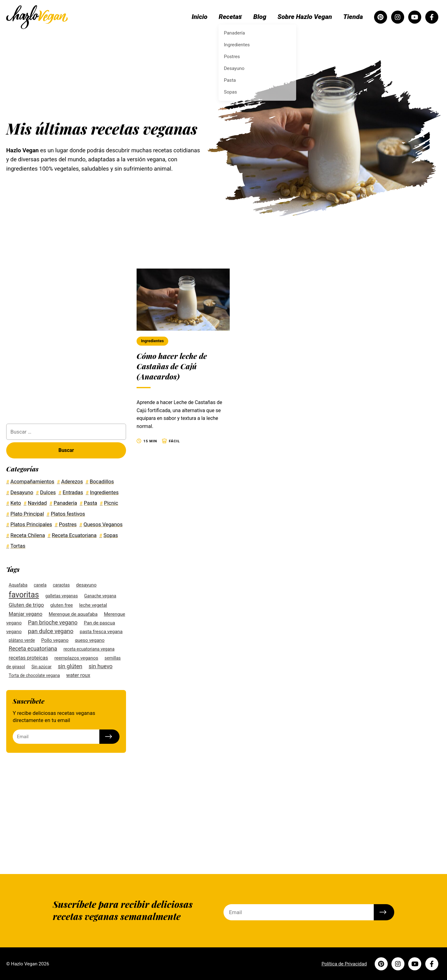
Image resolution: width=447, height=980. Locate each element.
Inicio (215, 17)
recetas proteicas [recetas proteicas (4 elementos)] (28, 658)
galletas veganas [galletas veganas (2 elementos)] (62, 596)
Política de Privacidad (344, 964)
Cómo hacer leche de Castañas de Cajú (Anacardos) (173, 366)
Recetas (242, 17)
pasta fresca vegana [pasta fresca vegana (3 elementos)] (101, 631)
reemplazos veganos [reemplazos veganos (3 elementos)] (76, 658)
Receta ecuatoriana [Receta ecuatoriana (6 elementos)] (33, 649)
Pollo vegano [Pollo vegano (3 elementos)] (55, 640)
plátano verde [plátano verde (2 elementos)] (22, 640)
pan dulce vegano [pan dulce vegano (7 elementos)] (51, 631)
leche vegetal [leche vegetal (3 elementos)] (93, 605)
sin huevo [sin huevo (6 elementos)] (100, 666)
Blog (274, 17)
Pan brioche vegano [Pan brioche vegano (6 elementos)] (53, 622)
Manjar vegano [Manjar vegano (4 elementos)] (25, 614)
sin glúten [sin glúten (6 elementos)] (70, 666)
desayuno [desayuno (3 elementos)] (86, 585)
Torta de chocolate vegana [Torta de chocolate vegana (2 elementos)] (34, 675)
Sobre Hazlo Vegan (314, 17)
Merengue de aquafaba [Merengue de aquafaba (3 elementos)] (73, 614)
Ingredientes (153, 341)
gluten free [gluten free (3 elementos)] (62, 605)
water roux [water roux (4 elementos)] (78, 675)
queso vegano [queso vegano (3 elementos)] (90, 640)
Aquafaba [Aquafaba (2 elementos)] (18, 585)
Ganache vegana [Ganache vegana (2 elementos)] (100, 596)
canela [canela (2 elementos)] (40, 585)
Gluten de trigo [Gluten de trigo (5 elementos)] (26, 605)
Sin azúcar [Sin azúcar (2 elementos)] (41, 666)
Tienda (355, 17)
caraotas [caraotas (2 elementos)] (61, 585)
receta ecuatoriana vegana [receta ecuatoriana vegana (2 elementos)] (89, 649)
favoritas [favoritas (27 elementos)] (24, 594)
